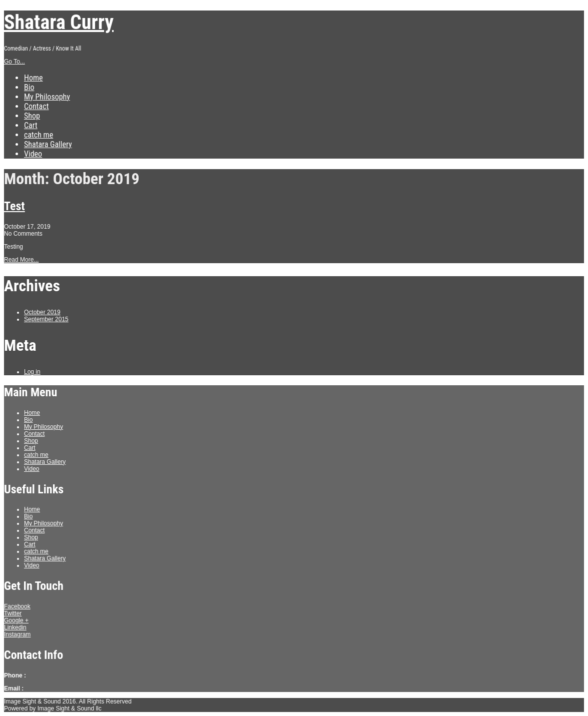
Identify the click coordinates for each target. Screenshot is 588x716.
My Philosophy (47, 97)
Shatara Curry (59, 22)
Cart (31, 125)
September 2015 (46, 319)
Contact (36, 106)
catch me (39, 135)
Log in (32, 372)
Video (33, 154)
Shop (32, 116)
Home (34, 78)
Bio (29, 87)
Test (15, 206)
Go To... (15, 62)
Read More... (21, 260)
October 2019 (42, 312)
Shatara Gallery (48, 144)
